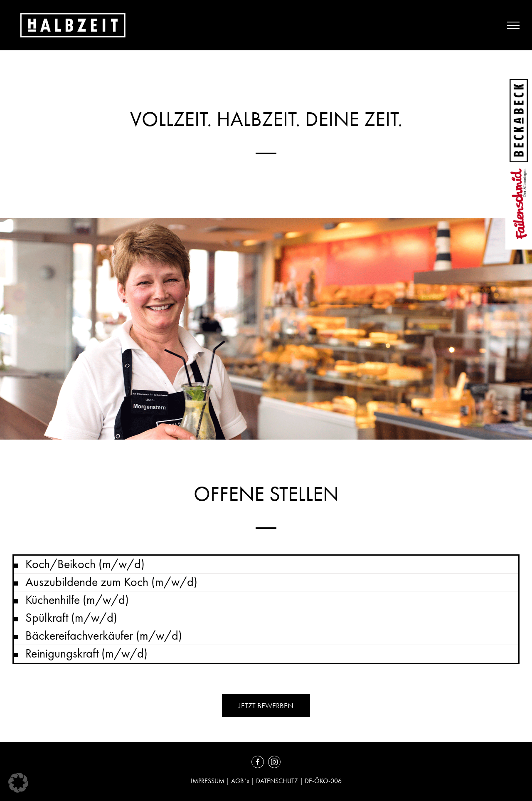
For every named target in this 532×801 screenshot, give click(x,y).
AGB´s (240, 781)
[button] (266, 564)
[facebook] (258, 762)
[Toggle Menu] (514, 25)
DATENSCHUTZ (277, 781)
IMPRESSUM (208, 781)
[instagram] (274, 762)
